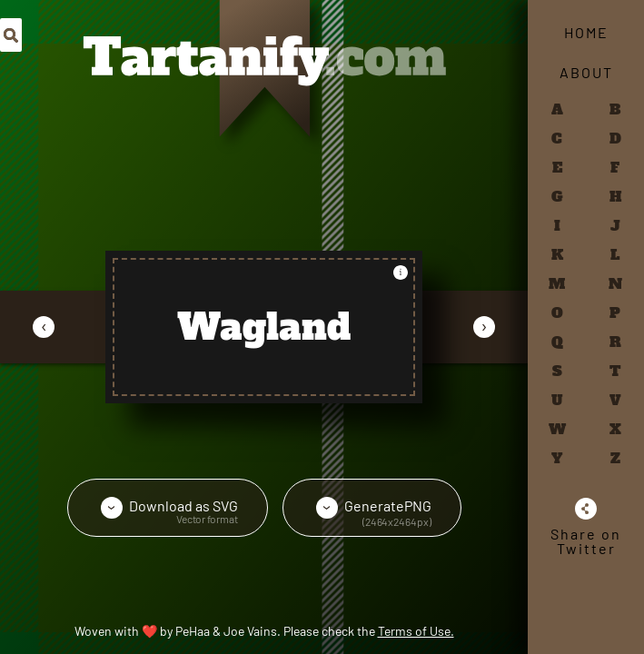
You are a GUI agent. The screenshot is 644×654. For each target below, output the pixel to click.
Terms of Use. (416, 631)
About (586, 72)
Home (586, 32)
